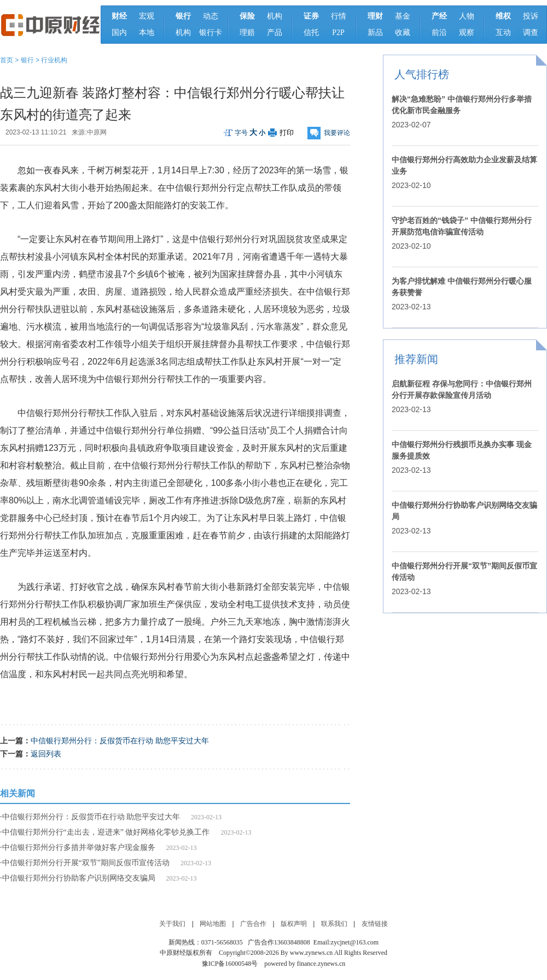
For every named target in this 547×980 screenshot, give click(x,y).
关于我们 (172, 924)
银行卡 (211, 33)
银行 (27, 60)
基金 (403, 16)
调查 (531, 33)
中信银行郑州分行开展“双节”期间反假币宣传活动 (86, 863)
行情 (339, 16)
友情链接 (375, 924)
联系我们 (334, 924)
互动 (503, 33)
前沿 (439, 33)
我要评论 (337, 133)
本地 (147, 33)
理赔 (247, 33)
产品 (275, 33)
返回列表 (46, 754)
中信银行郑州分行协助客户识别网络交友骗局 (79, 878)
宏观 (147, 16)
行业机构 (54, 60)
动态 (211, 16)
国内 (119, 33)
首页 (7, 60)
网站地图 (213, 924)
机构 (183, 33)
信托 (311, 33)
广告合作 (253, 924)
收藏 (403, 33)
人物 (467, 16)
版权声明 (294, 924)
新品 (375, 33)
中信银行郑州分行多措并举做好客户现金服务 (79, 847)
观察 (467, 33)
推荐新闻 (416, 359)
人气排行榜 (422, 74)
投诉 (531, 16)
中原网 (97, 132)
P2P (338, 33)
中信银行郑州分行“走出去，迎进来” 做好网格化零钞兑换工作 (106, 832)
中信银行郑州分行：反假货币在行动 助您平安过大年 (120, 741)
